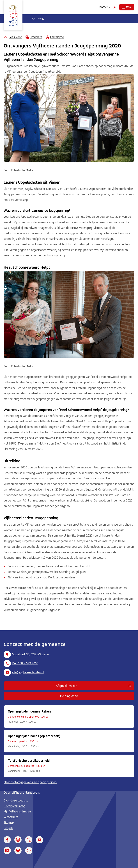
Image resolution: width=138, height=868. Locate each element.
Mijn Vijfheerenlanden (17, 811)
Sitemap (9, 823)
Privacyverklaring (14, 806)
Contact (104, 7)
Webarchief (11, 817)
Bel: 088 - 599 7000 (25, 663)
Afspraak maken (90, 686)
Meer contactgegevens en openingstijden (30, 782)
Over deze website (16, 800)
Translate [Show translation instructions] (34, 37)
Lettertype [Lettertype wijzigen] (55, 37)
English (8, 828)
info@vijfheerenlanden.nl (28, 672)
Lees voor (13, 37)
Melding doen (69, 696)
